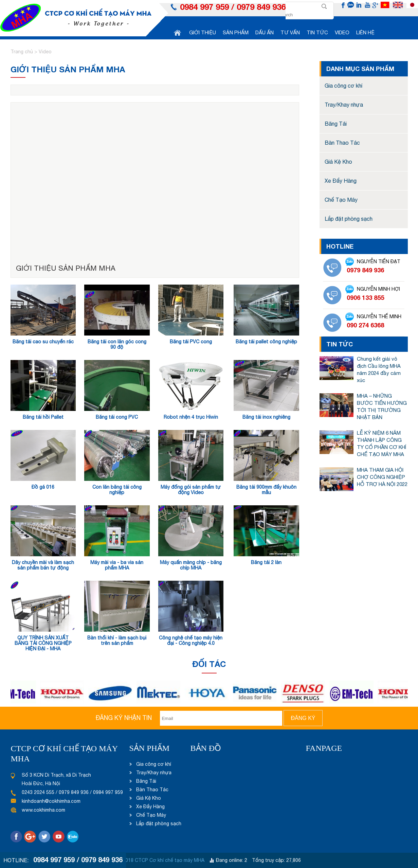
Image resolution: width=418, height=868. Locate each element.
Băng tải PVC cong (191, 342)
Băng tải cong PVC (117, 417)
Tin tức (317, 32)
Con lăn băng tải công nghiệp (117, 490)
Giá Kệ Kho (338, 162)
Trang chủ (22, 52)
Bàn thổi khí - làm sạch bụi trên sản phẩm (117, 640)
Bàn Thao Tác (342, 143)
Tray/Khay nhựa (344, 105)
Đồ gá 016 (43, 487)
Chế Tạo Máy (341, 200)
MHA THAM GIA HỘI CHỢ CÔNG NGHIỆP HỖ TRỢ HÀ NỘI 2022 (382, 477)
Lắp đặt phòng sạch (349, 219)
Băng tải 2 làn (266, 562)
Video (342, 32)
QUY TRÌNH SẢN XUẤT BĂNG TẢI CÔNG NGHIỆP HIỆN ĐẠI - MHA (43, 643)
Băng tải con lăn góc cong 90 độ (117, 344)
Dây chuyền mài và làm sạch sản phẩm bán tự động (43, 565)
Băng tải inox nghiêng (266, 417)
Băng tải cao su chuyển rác (43, 342)
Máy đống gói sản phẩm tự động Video (191, 490)
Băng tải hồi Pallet (43, 417)
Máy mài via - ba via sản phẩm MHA (117, 565)
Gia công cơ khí (343, 86)
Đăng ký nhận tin (124, 718)
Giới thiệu (203, 32)
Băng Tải (336, 124)
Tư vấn (290, 32)
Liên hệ (365, 32)
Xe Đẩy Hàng (341, 181)
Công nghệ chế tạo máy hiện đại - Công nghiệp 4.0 (191, 640)
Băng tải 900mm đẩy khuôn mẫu (266, 490)
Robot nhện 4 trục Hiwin (191, 417)
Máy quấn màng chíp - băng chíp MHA (191, 565)
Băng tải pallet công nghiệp (266, 342)
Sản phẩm (236, 32)
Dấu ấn (265, 32)
